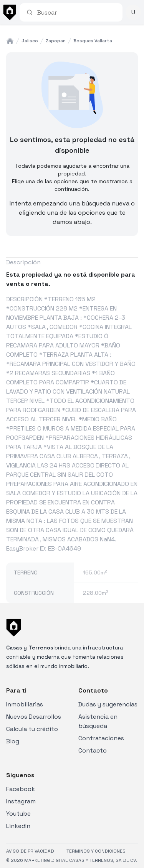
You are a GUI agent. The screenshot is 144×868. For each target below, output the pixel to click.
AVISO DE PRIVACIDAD (30, 851)
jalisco (30, 41)
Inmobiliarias (25, 704)
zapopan (56, 41)
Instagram (21, 801)
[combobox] (76, 12)
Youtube (18, 814)
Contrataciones (101, 738)
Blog (13, 741)
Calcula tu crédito (32, 729)
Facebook (21, 789)
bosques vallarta (93, 41)
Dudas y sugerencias (108, 704)
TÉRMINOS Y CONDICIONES (96, 851)
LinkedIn (18, 826)
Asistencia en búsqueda (98, 721)
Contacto (93, 750)
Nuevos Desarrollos (34, 717)
